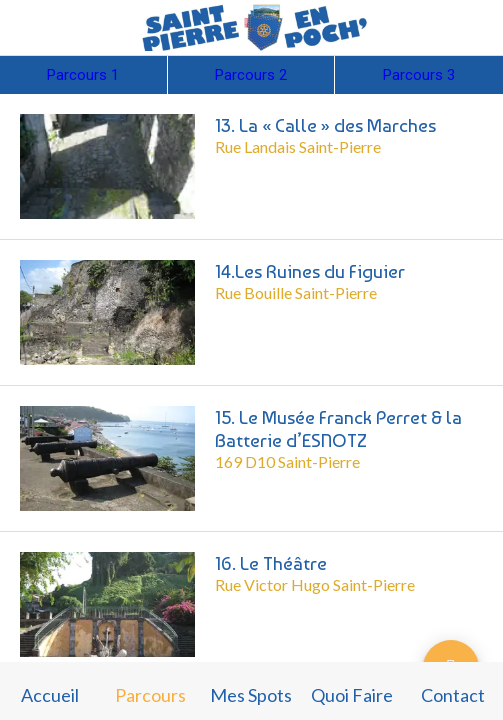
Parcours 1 (83, 75)
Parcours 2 (251, 75)
